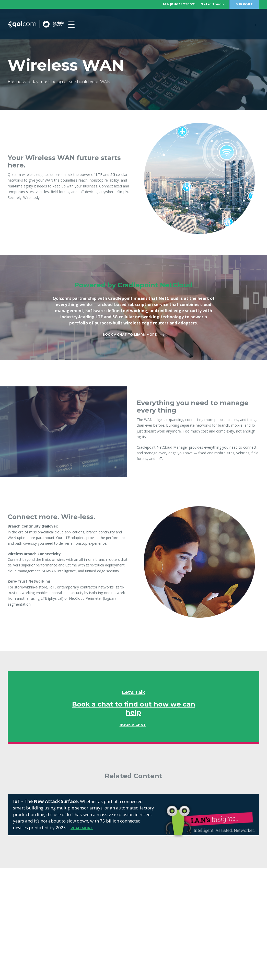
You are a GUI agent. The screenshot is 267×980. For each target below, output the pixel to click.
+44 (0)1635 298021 (173, 4)
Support (243, 4)
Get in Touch (210, 4)
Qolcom (46, 24)
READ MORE (82, 828)
